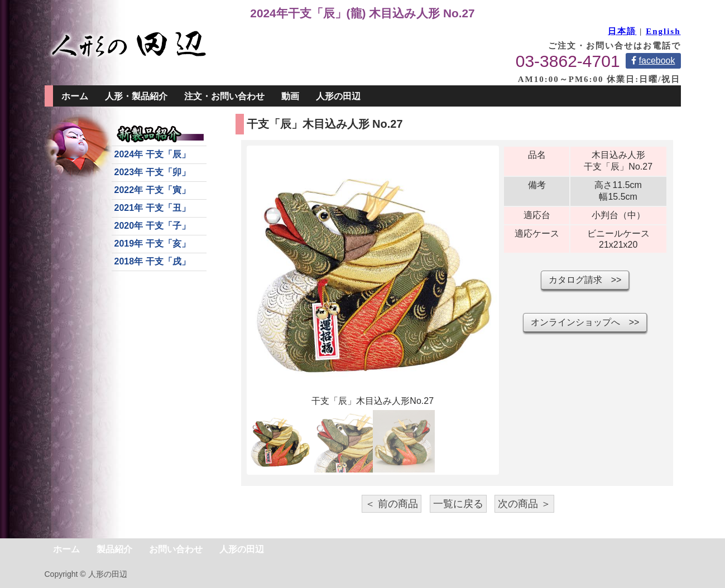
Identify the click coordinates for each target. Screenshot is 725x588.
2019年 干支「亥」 (152, 244)
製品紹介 (114, 549)
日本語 (622, 31)
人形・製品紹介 (136, 96)
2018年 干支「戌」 (152, 261)
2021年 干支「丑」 (152, 208)
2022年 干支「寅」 (152, 190)
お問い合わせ (176, 549)
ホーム (75, 96)
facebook (653, 61)
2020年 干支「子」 (152, 226)
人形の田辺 (338, 96)
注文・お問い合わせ (224, 96)
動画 (290, 96)
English (663, 31)
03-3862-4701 (568, 61)
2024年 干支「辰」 (152, 154)
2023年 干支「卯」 (152, 172)
